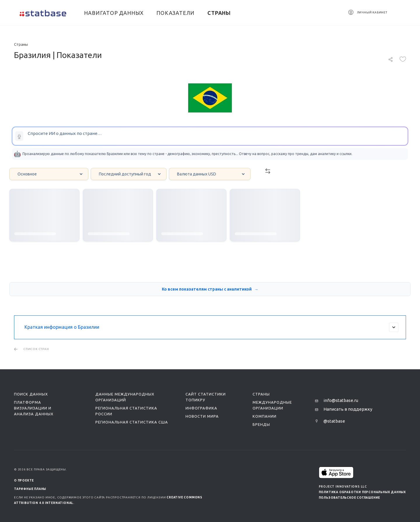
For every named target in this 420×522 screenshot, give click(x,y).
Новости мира (202, 416)
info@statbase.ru (341, 400)
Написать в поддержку (348, 409)
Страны (261, 394)
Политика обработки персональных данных (362, 492)
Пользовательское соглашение (350, 498)
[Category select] (49, 174)
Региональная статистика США (132, 422)
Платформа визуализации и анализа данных (34, 408)
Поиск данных (31, 394)
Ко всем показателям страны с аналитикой (207, 289)
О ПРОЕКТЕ (24, 480)
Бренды (261, 424)
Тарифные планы (30, 489)
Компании (265, 416)
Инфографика (201, 408)
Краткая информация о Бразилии (211, 327)
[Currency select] (210, 174)
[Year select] (129, 174)
